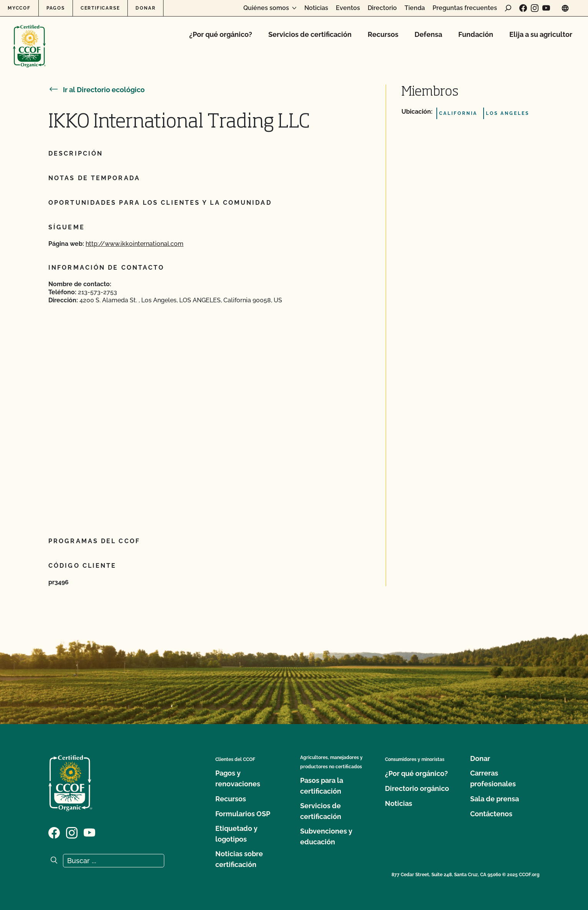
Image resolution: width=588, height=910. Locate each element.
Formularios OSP (243, 814)
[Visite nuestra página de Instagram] (535, 8)
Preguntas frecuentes (465, 8)
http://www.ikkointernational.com (135, 244)
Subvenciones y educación (326, 836)
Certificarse (100, 8)
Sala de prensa (495, 799)
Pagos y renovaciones (238, 778)
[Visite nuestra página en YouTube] (546, 8)
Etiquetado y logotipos (236, 834)
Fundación (476, 34)
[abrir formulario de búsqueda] (508, 8)
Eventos (348, 8)
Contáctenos (491, 814)
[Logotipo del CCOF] (29, 38)
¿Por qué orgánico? (221, 34)
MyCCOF (19, 8)
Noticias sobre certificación (239, 859)
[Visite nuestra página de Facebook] (523, 8)
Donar (145, 8)
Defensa (428, 34)
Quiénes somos (266, 8)
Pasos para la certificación (322, 786)
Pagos (56, 8)
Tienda (415, 8)
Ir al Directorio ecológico (97, 90)
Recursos (383, 34)
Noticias (316, 8)
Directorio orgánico (417, 788)
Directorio (382, 8)
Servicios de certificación (310, 34)
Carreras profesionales (493, 778)
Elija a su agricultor (541, 34)
